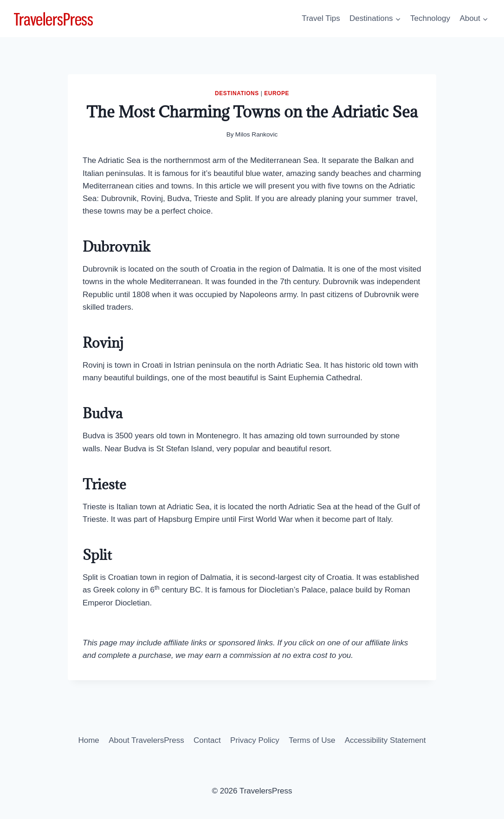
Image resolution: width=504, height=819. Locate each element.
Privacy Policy (255, 740)
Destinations (237, 93)
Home (88, 740)
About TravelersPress (146, 740)
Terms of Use (312, 740)
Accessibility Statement (385, 740)
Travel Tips (321, 18)
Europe (277, 93)
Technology (430, 18)
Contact (207, 740)
